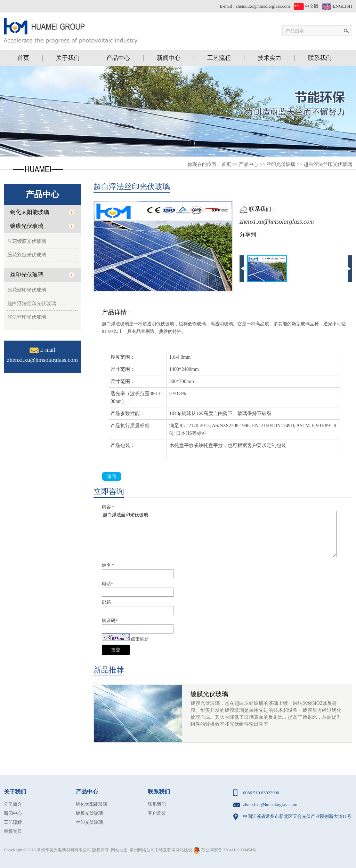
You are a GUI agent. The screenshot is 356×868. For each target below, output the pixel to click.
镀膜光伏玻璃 (209, 694)
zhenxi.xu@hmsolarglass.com (263, 6)
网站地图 (119, 850)
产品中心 (249, 164)
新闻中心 (13, 813)
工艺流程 (13, 822)
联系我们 (157, 804)
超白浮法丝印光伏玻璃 (328, 164)
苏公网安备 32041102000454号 (225, 850)
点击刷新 (140, 639)
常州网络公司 (142, 850)
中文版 (306, 6)
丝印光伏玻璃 (281, 164)
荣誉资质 (13, 831)
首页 (226, 164)
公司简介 (13, 804)
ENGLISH (337, 6)
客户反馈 (157, 813)
